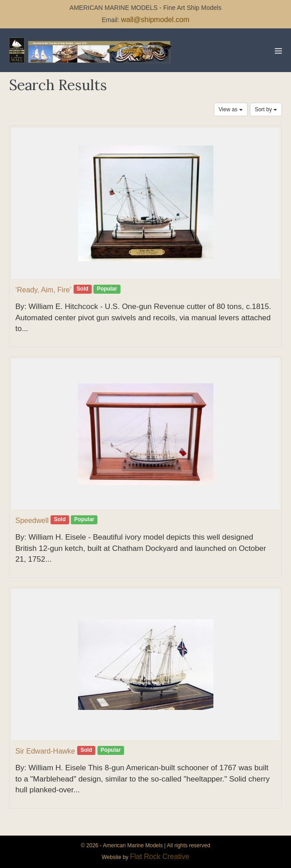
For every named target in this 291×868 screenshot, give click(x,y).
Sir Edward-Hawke (45, 751)
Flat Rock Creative (160, 857)
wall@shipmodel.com (155, 20)
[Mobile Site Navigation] (278, 51)
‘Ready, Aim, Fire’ (43, 290)
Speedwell (32, 520)
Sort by (266, 109)
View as (231, 109)
